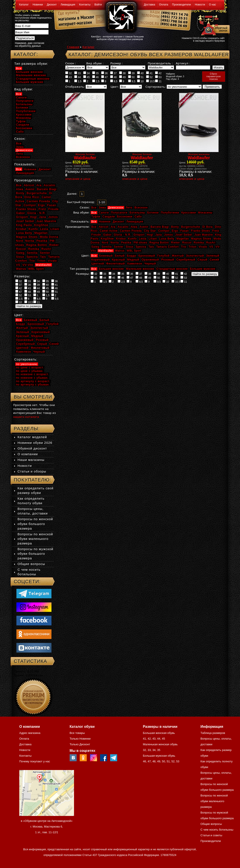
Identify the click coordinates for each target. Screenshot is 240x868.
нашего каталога (26, 417)
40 (140, 73)
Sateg (95, 247)
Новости (200, 5)
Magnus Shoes (201, 239)
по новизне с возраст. (32, 374)
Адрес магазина (30, 733)
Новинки (38, 5)
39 (131, 73)
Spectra (141, 247)
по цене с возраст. (30, 367)
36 (104, 73)
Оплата (164, 5)
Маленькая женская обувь (160, 744)
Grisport (139, 235)
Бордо (132, 256)
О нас (212, 5)
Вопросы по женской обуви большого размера (35, 524)
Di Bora (207, 227)
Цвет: (115, 87)
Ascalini (123, 227)
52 (149, 77)
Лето (129, 208)
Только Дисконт (80, 744)
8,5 (114, 81)
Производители (182, 5)
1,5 (78, 81)
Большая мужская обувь (159, 756)
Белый (120, 256)
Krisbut (121, 239)
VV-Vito (28, 265)
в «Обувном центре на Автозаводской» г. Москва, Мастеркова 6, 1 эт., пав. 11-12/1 (47, 827)
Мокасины (205, 213)
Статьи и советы (211, 835)
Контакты (85, 5)
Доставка (150, 5)
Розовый (168, 260)
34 (86, 73)
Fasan (185, 231)
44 (78, 77)
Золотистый (195, 256)
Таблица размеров (213, 733)
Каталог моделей (32, 437)
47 (104, 77)
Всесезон (141, 208)
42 (158, 73)
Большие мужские (203, 269)
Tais (151, 247)
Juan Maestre (204, 235)
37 (113, 73)
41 (149, 73)
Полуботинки (170, 213)
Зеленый (213, 256)
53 (158, 77)
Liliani (153, 239)
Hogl (150, 235)
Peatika (126, 243)
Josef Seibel (184, 235)
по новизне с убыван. (32, 378)
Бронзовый (147, 256)
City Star (150, 231)
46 (95, 77)
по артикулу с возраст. (33, 381)
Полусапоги (119, 213)
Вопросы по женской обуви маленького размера (35, 539)
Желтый (178, 256)
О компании (28, 454)
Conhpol (164, 231)
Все (94, 208)
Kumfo (132, 239)
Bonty (175, 227)
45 (86, 77)
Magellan (183, 239)
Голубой (163, 256)
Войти (98, 5)
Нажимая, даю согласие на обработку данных (30, 45)
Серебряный (186, 260)
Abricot (104, 227)
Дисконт (52, 5)
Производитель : (160, 63)
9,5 (132, 81)
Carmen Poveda (131, 231)
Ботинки (153, 213)
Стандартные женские (172, 269)
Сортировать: (156, 87)
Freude (96, 235)
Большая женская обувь (159, 733)
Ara (113, 227)
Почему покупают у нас (35, 761)
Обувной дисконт (32, 448)
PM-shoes (140, 243)
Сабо (138, 217)
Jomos (168, 235)
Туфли (96, 217)
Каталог (24, 5)
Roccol (187, 243)
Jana (159, 235)
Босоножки (125, 217)
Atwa (134, 227)
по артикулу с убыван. (33, 384)
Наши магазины (31, 460)
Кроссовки (189, 213)
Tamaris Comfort (167, 247)
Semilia (107, 247)
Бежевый (106, 256)
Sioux (130, 247)
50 (131, 77)
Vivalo (203, 247)
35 (95, 73)
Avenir (144, 227)
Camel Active (109, 231)
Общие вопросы (31, 564)
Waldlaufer (106, 251)
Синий (214, 260)
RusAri (211, 243)
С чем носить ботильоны (217, 830)
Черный (150, 263)
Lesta (143, 239)
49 (122, 77)
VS (211, 247)
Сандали (109, 217)
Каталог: (26, 54)
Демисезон (116, 208)
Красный (118, 260)
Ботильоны (137, 213)
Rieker (176, 243)
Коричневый (101, 260)
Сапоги (104, 213)
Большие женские (111, 269)
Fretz (216, 231)
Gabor (107, 235)
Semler (119, 247)
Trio (184, 247)
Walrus (120, 251)
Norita (115, 243)
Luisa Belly (167, 239)
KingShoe (107, 239)
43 (69, 77)
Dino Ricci (32, 197)
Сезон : (71, 63)
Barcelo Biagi (160, 227)
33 (78, 73)
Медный (133, 260)
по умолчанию (27, 364)
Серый (202, 260)
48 (113, 77)
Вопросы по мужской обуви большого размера (35, 554)
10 (140, 81)
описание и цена (78, 179)
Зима (102, 208)
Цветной (98, 263)
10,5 (150, 81)
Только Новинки (80, 739)
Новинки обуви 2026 (35, 443)
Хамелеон (135, 263)
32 (69, 73)
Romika (199, 243)
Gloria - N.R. (123, 235)
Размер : (117, 63)
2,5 (96, 81)
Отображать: (75, 87)
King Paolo (24, 225)
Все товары (77, 733)
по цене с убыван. (30, 371)
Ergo (175, 231)
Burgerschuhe (191, 227)
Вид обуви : (95, 63)
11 (158, 81)
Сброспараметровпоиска (214, 76)
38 (122, 73)
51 (140, 77)
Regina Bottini (159, 243)
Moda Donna (49, 237)
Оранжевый (150, 260)
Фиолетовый (116, 263)
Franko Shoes (200, 231)
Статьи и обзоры (32, 471)
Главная (73, 47)
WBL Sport (134, 251)
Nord (105, 243)
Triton (192, 247)
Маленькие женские (140, 269)
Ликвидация (68, 5)
